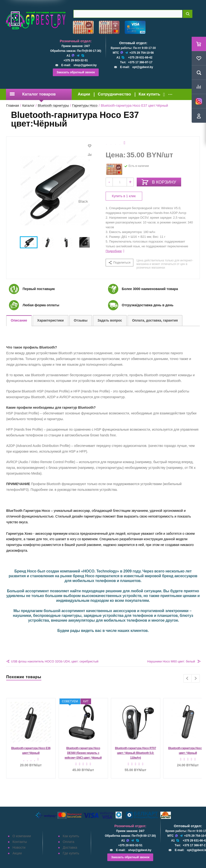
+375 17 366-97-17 (140, 62)
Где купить (71, 853)
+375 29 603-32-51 (76, 60)
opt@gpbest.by (143, 67)
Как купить (149, 94)
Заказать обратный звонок (76, 72)
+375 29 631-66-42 (140, 58)
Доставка (70, 847)
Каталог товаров (33, 94)
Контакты (20, 842)
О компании (22, 836)
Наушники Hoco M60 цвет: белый (171, 661)
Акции (84, 94)
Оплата (69, 842)
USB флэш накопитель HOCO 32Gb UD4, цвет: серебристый (55, 661)
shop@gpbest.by (85, 65)
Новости (19, 847)
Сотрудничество (114, 94)
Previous (187, 678)
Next (196, 678)
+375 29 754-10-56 (142, 53)
